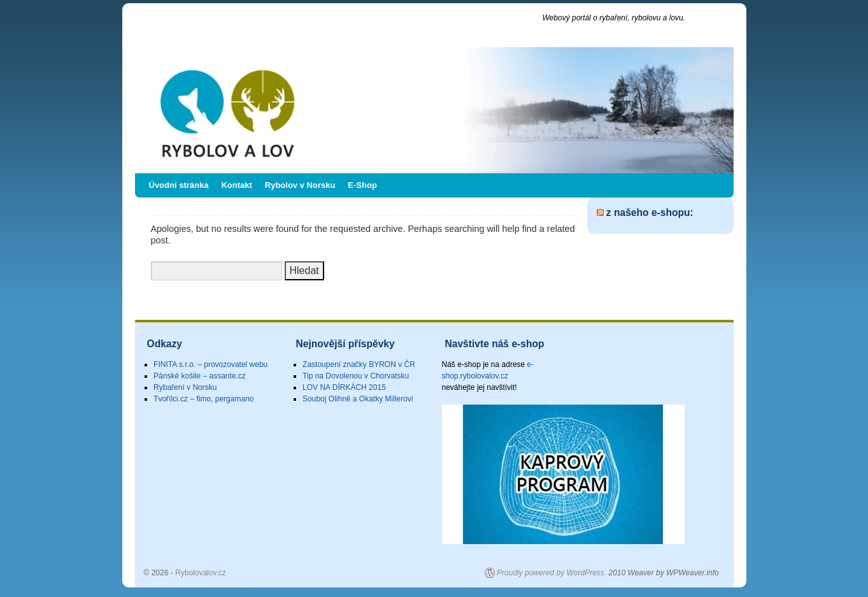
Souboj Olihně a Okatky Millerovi (358, 399)
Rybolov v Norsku (300, 185)
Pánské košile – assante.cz (200, 376)
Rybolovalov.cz (217, 24)
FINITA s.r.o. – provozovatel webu (210, 364)
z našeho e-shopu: (650, 212)
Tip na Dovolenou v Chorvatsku (356, 376)
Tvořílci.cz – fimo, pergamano (203, 399)
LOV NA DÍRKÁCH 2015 (344, 387)
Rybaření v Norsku (185, 387)
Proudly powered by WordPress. (551, 573)
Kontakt (236, 185)
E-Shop (362, 185)
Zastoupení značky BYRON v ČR (359, 364)
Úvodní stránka (179, 185)
